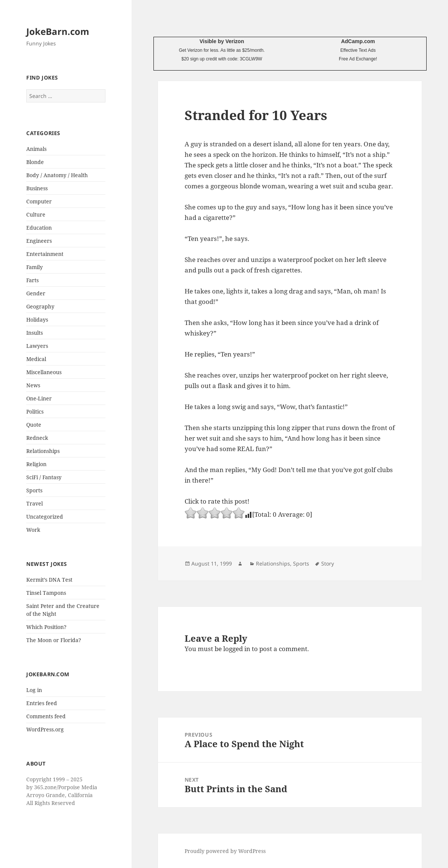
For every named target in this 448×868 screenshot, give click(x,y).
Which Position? (46, 627)
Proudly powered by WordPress (225, 851)
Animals (36, 149)
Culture (36, 214)
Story (328, 563)
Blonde (35, 162)
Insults (35, 333)
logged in (237, 649)
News (33, 385)
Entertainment (45, 254)
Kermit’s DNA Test (49, 580)
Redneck (37, 438)
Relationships (43, 451)
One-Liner (39, 398)
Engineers (39, 241)
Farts (32, 280)
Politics (35, 411)
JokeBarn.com (58, 31)
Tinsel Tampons (46, 593)
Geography (40, 306)
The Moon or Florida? (54, 640)
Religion (36, 464)
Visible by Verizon (222, 41)
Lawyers (37, 346)
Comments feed (46, 716)
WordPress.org (45, 729)
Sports (34, 490)
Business (37, 188)
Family (35, 267)
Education (39, 228)
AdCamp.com (358, 41)
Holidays (37, 320)
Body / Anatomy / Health (57, 175)
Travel (35, 503)
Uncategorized (45, 517)
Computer (39, 201)
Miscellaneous (44, 372)
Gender (36, 293)
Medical (36, 359)
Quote (34, 425)
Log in (34, 690)
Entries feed (42, 703)
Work (33, 530)
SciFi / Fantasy (44, 477)
